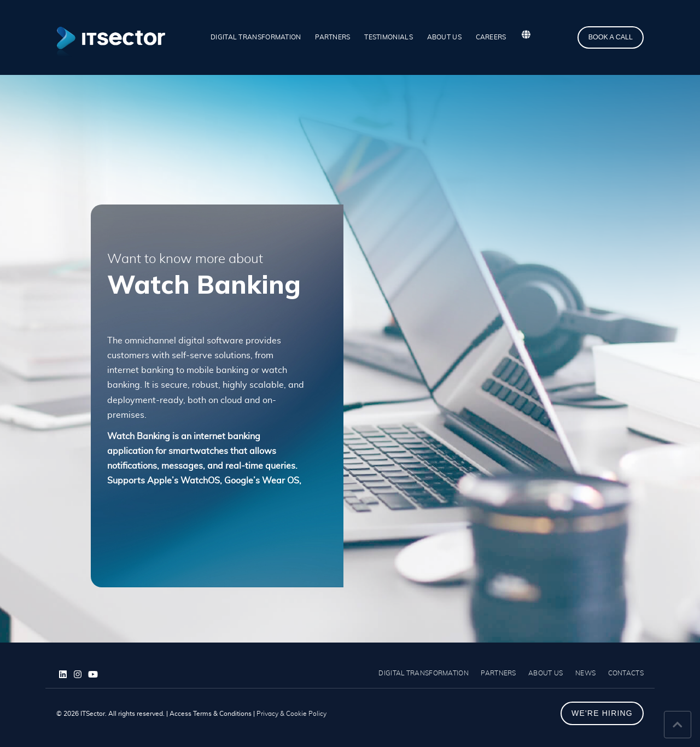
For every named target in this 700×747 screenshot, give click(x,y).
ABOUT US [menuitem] (444, 37)
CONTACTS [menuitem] (626, 673)
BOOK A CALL (611, 37)
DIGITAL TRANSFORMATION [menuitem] (256, 37)
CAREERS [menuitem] (491, 37)
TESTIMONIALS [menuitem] (389, 37)
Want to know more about (185, 259)
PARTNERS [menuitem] (332, 37)
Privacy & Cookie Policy (291, 714)
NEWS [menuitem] (585, 673)
